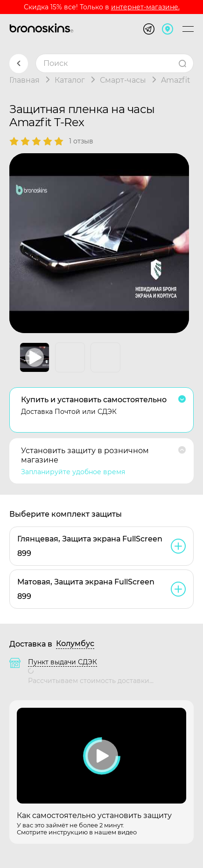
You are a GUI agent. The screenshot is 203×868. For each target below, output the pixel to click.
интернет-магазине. (145, 7)
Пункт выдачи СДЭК (63, 662)
